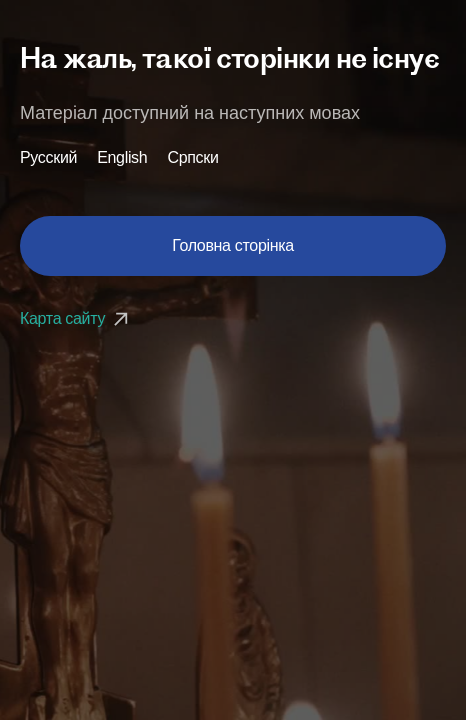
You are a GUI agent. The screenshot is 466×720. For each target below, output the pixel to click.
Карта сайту (76, 318)
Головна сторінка (233, 245)
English (122, 158)
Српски (192, 158)
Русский (48, 158)
